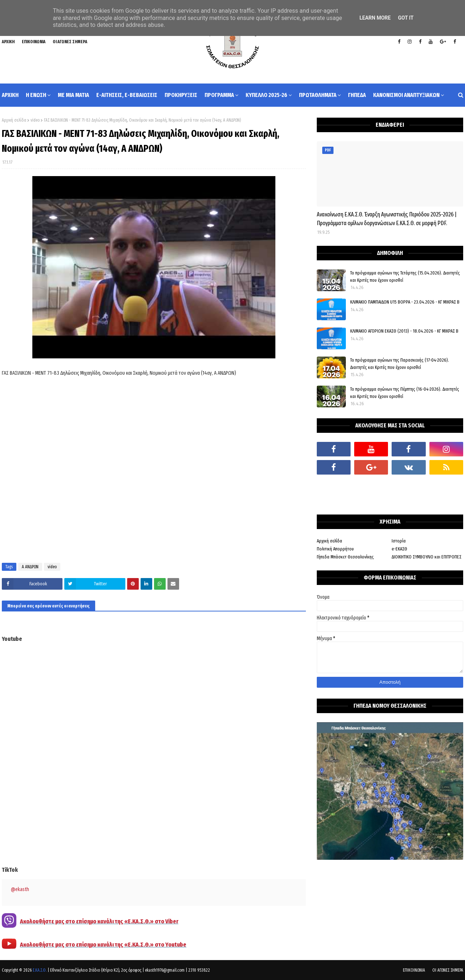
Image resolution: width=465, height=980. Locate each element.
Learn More (375, 18)
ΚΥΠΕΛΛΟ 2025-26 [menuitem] (266, 95)
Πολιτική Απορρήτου (335, 549)
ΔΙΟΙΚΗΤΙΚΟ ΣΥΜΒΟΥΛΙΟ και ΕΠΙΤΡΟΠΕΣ (426, 557)
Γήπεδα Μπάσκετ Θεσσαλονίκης (345, 557)
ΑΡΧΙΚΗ (8, 42)
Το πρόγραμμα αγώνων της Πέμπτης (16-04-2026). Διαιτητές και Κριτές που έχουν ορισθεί (405, 393)
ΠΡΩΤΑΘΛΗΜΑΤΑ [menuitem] (318, 95)
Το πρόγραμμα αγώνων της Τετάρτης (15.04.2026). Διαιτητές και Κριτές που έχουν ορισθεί (405, 276)
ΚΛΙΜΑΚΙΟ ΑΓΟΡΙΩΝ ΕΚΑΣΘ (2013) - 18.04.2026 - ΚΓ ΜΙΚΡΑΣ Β (404, 331)
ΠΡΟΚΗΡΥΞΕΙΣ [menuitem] (181, 95)
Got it (406, 18)
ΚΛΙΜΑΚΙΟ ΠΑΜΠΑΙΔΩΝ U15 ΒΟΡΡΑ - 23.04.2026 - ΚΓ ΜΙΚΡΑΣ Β (405, 302)
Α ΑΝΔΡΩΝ (30, 567)
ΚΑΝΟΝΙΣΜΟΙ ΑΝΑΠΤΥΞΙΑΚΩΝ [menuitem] (406, 95)
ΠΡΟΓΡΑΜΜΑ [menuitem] (219, 95)
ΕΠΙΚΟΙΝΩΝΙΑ (34, 42)
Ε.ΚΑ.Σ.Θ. (40, 970)
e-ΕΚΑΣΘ (399, 549)
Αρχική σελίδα (14, 120)
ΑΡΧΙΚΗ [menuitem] (10, 95)
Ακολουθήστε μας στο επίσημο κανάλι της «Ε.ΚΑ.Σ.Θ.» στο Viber (99, 921)
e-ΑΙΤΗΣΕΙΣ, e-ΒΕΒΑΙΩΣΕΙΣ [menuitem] (127, 95)
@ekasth (20, 889)
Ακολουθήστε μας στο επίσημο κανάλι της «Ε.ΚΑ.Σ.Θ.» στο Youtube (103, 945)
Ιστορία (399, 541)
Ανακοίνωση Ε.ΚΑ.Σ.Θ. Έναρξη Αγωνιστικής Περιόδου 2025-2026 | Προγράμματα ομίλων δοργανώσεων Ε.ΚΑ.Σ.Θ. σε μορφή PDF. (387, 219)
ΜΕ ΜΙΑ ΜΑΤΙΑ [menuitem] (73, 95)
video (35, 120)
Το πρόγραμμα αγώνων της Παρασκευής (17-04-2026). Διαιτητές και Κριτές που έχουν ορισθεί (400, 364)
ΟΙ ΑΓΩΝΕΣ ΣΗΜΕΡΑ (70, 42)
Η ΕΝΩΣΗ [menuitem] (36, 95)
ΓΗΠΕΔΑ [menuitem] (357, 95)
